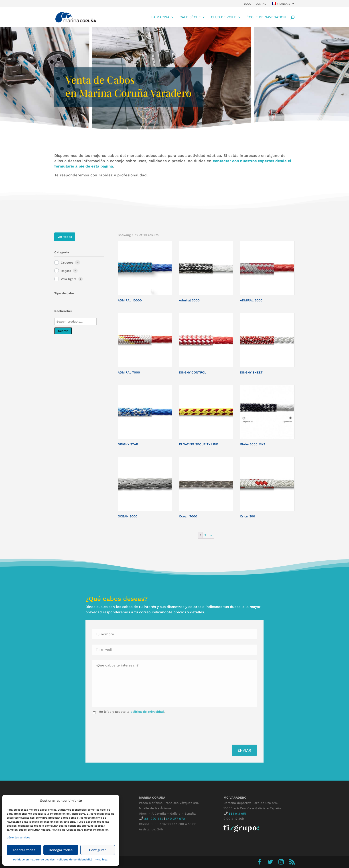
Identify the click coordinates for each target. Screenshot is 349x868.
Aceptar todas (24, 850)
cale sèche (190, 17)
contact (262, 4)
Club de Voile (224, 17)
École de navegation (266, 17)
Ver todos (65, 237)
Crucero (67, 262)
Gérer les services (18, 838)
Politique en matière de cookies (34, 860)
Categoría (62, 252)
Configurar (97, 850)
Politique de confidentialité (75, 860)
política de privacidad (147, 712)
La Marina (160, 17)
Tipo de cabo (64, 293)
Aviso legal (101, 860)
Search (63, 331)
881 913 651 (237, 813)
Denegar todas (61, 850)
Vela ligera (69, 279)
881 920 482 (154, 819)
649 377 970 (175, 819)
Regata (66, 271)
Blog (248, 4)
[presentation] (126, 728)
